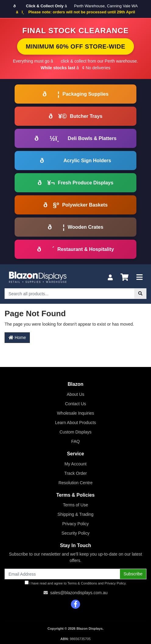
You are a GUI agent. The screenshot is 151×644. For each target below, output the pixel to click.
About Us (75, 394)
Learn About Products (76, 423)
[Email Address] (62, 574)
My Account (75, 464)
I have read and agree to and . (76, 583)
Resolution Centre (75, 483)
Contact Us (75, 404)
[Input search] (70, 294)
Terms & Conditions (82, 583)
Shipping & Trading (75, 514)
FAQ (75, 441)
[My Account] (110, 277)
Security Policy (75, 533)
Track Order (75, 473)
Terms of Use (75, 505)
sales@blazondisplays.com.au (79, 593)
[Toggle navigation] (139, 277)
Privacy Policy (75, 524)
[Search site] (140, 294)
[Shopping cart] (125, 277)
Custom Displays (75, 432)
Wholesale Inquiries (75, 413)
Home (17, 337)
